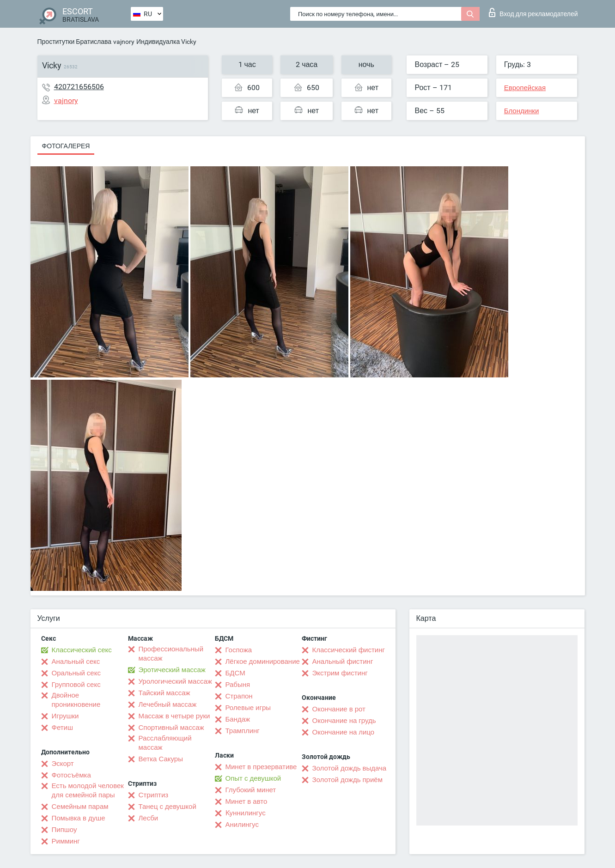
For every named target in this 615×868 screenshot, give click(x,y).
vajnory (124, 42)
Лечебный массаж (168, 704)
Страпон (239, 696)
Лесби (149, 818)
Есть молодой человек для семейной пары (88, 790)
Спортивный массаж (171, 728)
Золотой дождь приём (347, 780)
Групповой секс (76, 685)
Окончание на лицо (344, 732)
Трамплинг (243, 731)
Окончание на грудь (344, 721)
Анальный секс (76, 662)
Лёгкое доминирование (263, 662)
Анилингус (242, 825)
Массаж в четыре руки (174, 716)
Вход (533, 12)
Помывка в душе (79, 818)
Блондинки (522, 111)
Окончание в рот (339, 709)
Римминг (66, 841)
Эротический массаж (172, 670)
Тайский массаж (164, 693)
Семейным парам (80, 807)
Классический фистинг (349, 650)
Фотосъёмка (71, 775)
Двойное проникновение (76, 700)
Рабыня (238, 685)
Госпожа (239, 650)
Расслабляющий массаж (165, 743)
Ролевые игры (248, 708)
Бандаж (238, 719)
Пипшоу (64, 830)
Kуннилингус (246, 813)
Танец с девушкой (167, 807)
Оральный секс (76, 673)
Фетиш (63, 728)
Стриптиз (154, 795)
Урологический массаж (175, 681)
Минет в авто (247, 801)
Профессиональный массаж (171, 654)
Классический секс (82, 650)
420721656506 (79, 87)
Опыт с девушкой (253, 778)
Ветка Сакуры (161, 759)
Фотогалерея (66, 146)
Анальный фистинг (343, 662)
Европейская (525, 88)
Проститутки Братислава (75, 42)
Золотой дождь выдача (350, 768)
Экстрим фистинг (340, 673)
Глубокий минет (251, 790)
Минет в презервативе (261, 767)
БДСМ (235, 673)
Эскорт (63, 764)
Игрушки (65, 716)
